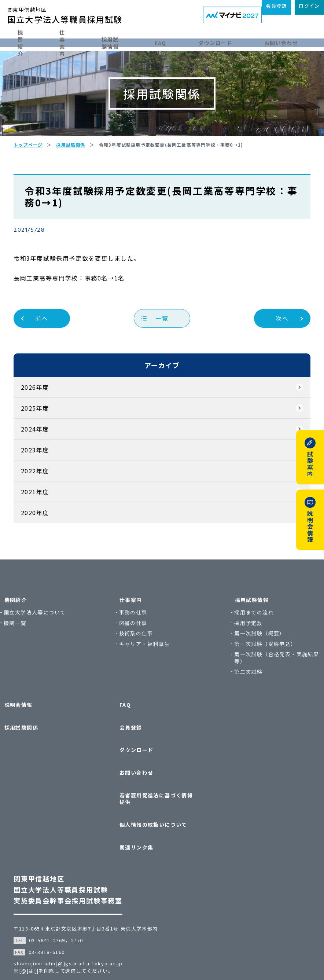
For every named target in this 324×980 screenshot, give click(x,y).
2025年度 (43, 433)
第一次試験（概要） (252, 659)
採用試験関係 (39, 740)
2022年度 (43, 496)
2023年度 (43, 475)
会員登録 (134, 740)
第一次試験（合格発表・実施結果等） (264, 683)
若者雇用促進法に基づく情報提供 (159, 786)
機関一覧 (37, 648)
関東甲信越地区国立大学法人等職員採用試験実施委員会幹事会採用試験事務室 (76, 856)
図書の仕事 (141, 648)
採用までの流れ (247, 638)
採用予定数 (241, 648)
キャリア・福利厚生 (152, 669)
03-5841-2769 (56, 906)
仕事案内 (75, 41)
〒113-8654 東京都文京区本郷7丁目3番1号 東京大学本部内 (94, 895)
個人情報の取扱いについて (157, 803)
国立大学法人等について (57, 638)
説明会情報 (36, 726)
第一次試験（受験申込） (258, 669)
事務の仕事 (141, 638)
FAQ (181, 41)
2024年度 (43, 454)
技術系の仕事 (143, 659)
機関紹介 (25, 41)
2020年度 (43, 538)
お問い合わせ (293, 41)
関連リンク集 (140, 818)
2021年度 (43, 517)
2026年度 (43, 412)
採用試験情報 (131, 41)
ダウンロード (231, 41)
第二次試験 (241, 697)
